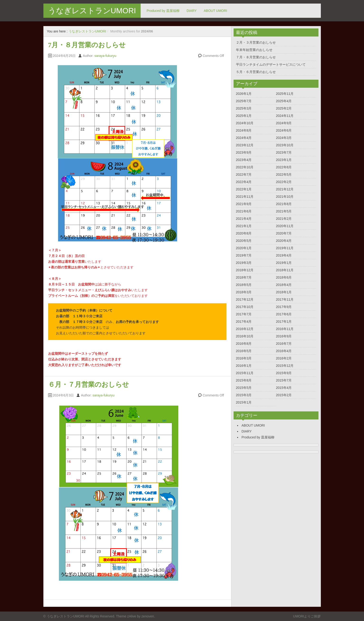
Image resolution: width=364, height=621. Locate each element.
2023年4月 (244, 160)
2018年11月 (285, 270)
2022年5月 (284, 175)
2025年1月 (244, 116)
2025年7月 (244, 101)
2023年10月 (285, 145)
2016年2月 (284, 358)
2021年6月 (244, 211)
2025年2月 (284, 108)
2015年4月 (284, 388)
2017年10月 (245, 307)
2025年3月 (244, 108)
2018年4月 (284, 285)
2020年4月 (284, 241)
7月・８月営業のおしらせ (87, 45)
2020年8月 (244, 233)
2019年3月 (244, 263)
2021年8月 (284, 204)
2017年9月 (284, 307)
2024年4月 (244, 138)
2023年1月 (284, 160)
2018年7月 (244, 277)
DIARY (192, 11)
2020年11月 (285, 226)
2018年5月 (244, 285)
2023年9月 (244, 152)
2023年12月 (245, 145)
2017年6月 (284, 314)
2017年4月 (244, 322)
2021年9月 (244, 204)
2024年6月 (284, 130)
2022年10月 (245, 167)
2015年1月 (244, 402)
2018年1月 (284, 292)
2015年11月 (245, 373)
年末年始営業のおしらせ (254, 50)
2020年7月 (284, 233)
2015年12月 (285, 366)
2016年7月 (284, 344)
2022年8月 (284, 167)
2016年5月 (244, 351)
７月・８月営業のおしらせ (256, 57)
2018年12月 (245, 270)
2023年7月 (284, 152)
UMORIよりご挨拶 (307, 616)
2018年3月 (244, 292)
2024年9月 (284, 123)
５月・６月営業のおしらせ (256, 72)
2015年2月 (284, 395)
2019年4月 (284, 255)
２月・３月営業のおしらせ (256, 42)
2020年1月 (244, 248)
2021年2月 (284, 219)
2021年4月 (244, 219)
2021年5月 (284, 211)
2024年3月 (284, 138)
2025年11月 (285, 94)
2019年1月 (284, 263)
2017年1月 (284, 322)
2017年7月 (244, 314)
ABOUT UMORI (215, 11)
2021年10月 (285, 197)
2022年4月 (244, 182)
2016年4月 (284, 351)
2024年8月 (244, 130)
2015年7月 (284, 380)
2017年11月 (285, 299)
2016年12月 (245, 329)
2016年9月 (284, 336)
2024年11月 (285, 116)
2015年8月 (244, 380)
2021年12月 (285, 189)
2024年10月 (245, 123)
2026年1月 (244, 94)
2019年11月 (285, 248)
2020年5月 (244, 241)
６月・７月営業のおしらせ (89, 384)
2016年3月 (244, 358)
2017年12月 (245, 299)
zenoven (148, 616)
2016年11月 (285, 329)
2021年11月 (245, 197)
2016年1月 (244, 366)
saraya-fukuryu (105, 56)
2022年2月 (284, 182)
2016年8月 (244, 344)
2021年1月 (244, 226)
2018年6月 (284, 277)
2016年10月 (245, 336)
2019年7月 (244, 255)
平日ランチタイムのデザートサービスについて (271, 64)
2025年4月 (284, 101)
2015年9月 (284, 373)
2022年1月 (244, 189)
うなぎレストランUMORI (92, 11)
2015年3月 (244, 395)
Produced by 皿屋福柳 (163, 11)
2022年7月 (244, 175)
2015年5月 (244, 388)
